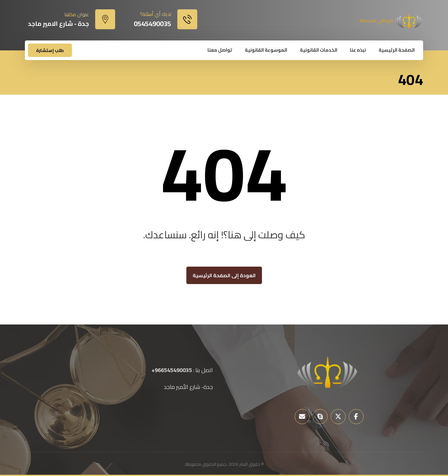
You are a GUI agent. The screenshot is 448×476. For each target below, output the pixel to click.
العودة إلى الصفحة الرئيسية (224, 275)
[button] (356, 417)
